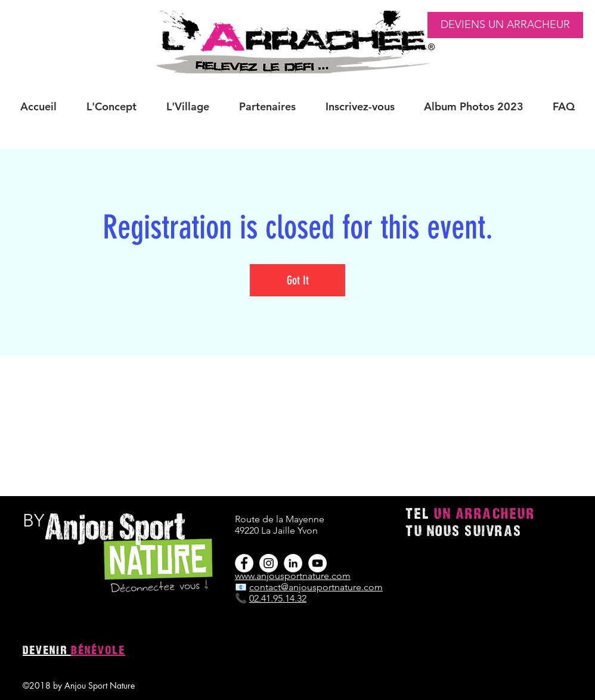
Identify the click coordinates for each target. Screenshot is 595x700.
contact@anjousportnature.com (316, 587)
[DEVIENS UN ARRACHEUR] (505, 25)
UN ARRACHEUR (484, 515)
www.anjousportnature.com (293, 576)
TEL (420, 515)
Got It (298, 280)
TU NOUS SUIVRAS (464, 532)
